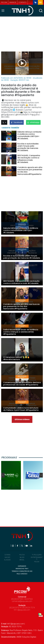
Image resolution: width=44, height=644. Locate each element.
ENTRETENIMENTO (37, 558)
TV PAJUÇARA (37, 555)
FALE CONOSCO (22, 574)
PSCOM (37, 562)
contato (22, 2)
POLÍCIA (22, 555)
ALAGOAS (7, 560)
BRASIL (22, 560)
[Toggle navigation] (4, 11)
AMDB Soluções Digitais (26, 637)
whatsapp (33, 122)
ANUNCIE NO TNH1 (22, 569)
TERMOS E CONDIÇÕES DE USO (22, 571)
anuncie (13, 2)
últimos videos (22, 419)
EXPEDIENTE (22, 566)
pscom (4, 2)
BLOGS (22, 557)
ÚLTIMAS (7, 555)
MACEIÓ (7, 557)
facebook (17, 122)
